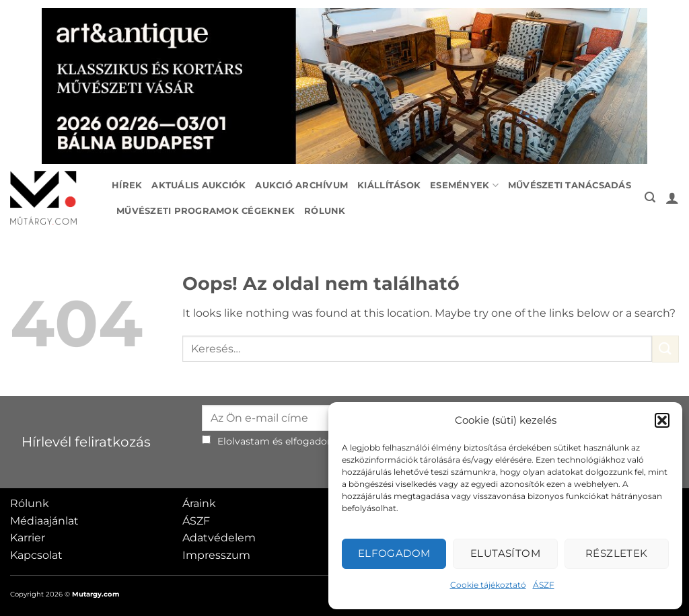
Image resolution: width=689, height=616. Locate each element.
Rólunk (325, 211)
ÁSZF (544, 585)
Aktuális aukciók (198, 185)
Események (464, 185)
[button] (662, 420)
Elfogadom (394, 553)
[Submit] (665, 349)
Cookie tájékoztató (488, 585)
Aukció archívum (301, 185)
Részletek (617, 553)
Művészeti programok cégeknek (206, 211)
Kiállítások (389, 185)
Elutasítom (506, 553)
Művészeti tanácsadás (570, 185)
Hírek (127, 185)
